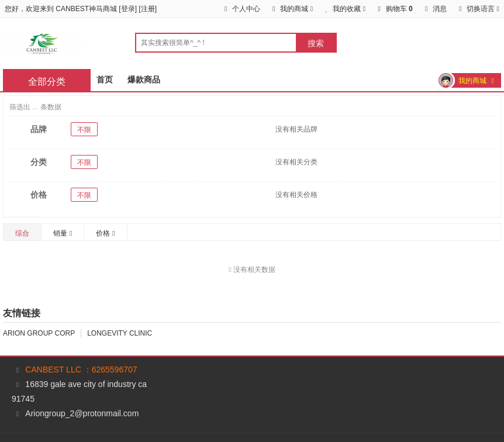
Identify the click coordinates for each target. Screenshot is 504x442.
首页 (105, 80)
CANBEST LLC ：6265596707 (81, 370)
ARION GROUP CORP (39, 333)
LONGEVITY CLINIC (120, 333)
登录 (128, 9)
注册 (148, 9)
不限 (84, 130)
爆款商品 (144, 80)
